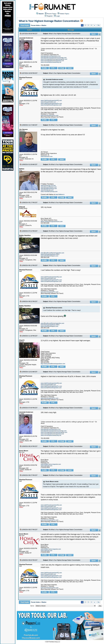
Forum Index (36, 25)
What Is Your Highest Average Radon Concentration (49, 21)
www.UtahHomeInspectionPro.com (51, 103)
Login (57, 16)
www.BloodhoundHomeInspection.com (52, 253)
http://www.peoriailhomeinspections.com (53, 364)
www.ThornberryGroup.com (49, 191)
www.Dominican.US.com (48, 185)
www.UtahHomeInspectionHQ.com (51, 100)
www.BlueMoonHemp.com (49, 188)
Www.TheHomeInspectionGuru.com (52, 222)
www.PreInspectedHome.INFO (50, 254)
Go (99, 25)
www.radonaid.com (46, 466)
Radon (44, 25)
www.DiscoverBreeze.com (49, 187)
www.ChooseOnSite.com (48, 102)
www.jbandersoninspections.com (51, 56)
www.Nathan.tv (60, 194)
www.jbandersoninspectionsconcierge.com (54, 58)
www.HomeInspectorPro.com (50, 115)
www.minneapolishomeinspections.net (52, 61)
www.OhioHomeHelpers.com (49, 256)
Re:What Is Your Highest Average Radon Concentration (66, 125)
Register (49, 16)
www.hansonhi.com (47, 156)
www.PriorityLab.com (47, 190)
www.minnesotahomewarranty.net (51, 62)
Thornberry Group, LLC (54, 642)
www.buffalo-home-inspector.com (51, 464)
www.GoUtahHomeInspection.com (51, 105)
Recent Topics (52, 14)
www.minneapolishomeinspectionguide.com (54, 59)
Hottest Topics (64, 14)
